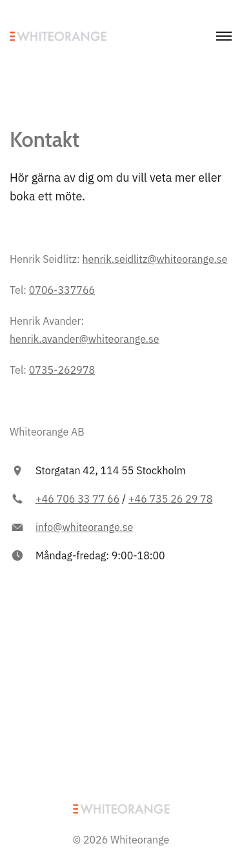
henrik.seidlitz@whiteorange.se (155, 259)
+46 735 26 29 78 (170, 499)
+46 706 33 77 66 (77, 499)
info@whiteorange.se (84, 527)
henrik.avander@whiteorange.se (85, 339)
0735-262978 (62, 370)
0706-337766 (62, 290)
